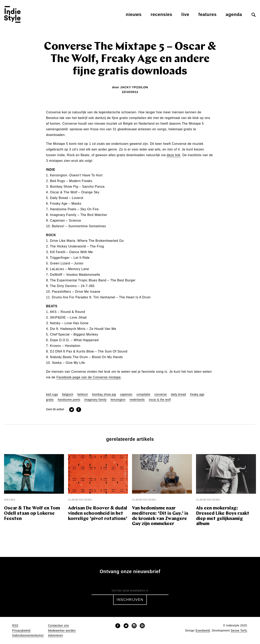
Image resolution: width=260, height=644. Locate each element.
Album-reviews (80, 500)
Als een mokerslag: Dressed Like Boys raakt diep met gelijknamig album (223, 516)
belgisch (68, 394)
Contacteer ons (58, 626)
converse (160, 394)
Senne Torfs (239, 631)
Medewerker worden (62, 631)
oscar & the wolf (160, 400)
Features (208, 14)
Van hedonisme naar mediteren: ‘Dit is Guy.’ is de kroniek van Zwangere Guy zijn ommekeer (160, 516)
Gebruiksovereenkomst (28, 635)
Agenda (234, 14)
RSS (15, 626)
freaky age (197, 394)
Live (185, 14)
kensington (118, 400)
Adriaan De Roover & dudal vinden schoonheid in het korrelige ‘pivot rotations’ (98, 514)
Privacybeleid (21, 631)
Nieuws (134, 14)
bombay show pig (104, 394)
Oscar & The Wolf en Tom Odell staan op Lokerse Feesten (32, 514)
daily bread (178, 394)
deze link (173, 155)
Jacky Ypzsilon (134, 87)
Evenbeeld (203, 631)
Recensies (161, 14)
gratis (50, 400)
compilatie (143, 394)
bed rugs (52, 394)
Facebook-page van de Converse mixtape (88, 377)
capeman (126, 394)
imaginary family (95, 400)
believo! (83, 394)
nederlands (137, 400)
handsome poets (69, 400)
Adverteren (55, 635)
